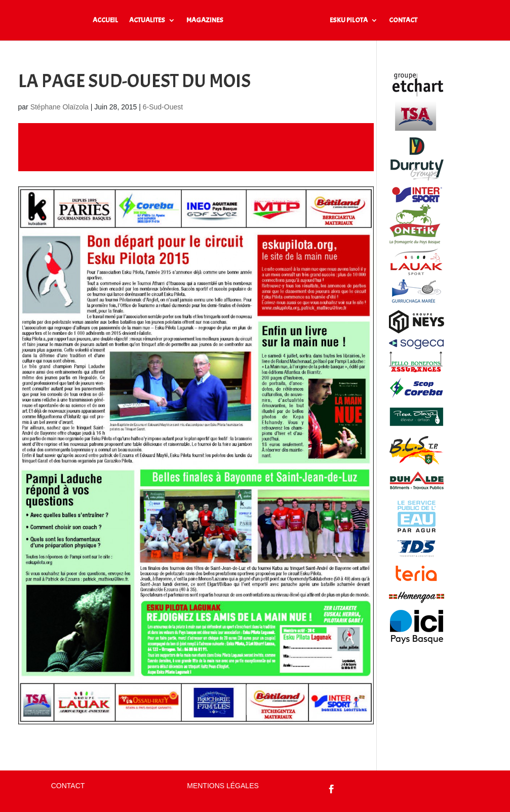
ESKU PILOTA (349, 21)
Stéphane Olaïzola (60, 107)
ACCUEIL (105, 21)
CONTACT (403, 21)
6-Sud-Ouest (163, 107)
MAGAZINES (205, 21)
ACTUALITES (147, 21)
